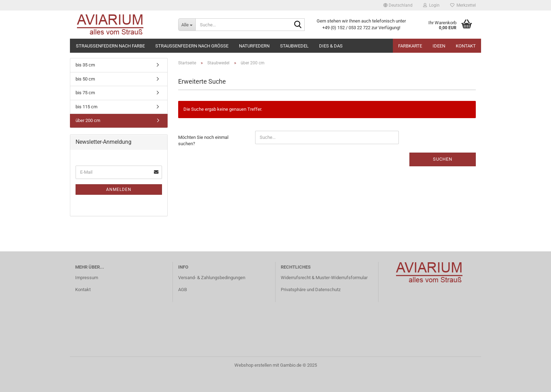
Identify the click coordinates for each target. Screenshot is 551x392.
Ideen (439, 46)
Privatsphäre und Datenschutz (311, 290)
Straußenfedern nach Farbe (110, 46)
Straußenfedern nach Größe (192, 46)
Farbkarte (410, 46)
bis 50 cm (85, 79)
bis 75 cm (85, 93)
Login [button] (431, 5)
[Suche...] (187, 25)
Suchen (443, 159)
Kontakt (466, 46)
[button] (398, 5)
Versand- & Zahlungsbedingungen (212, 278)
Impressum (87, 278)
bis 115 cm (86, 107)
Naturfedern (254, 46)
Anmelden (119, 189)
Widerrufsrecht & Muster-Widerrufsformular (324, 278)
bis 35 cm (85, 65)
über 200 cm (88, 120)
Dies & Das (331, 46)
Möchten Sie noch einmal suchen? (203, 141)
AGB (183, 290)
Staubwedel (294, 46)
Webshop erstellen (253, 365)
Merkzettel (463, 5)
